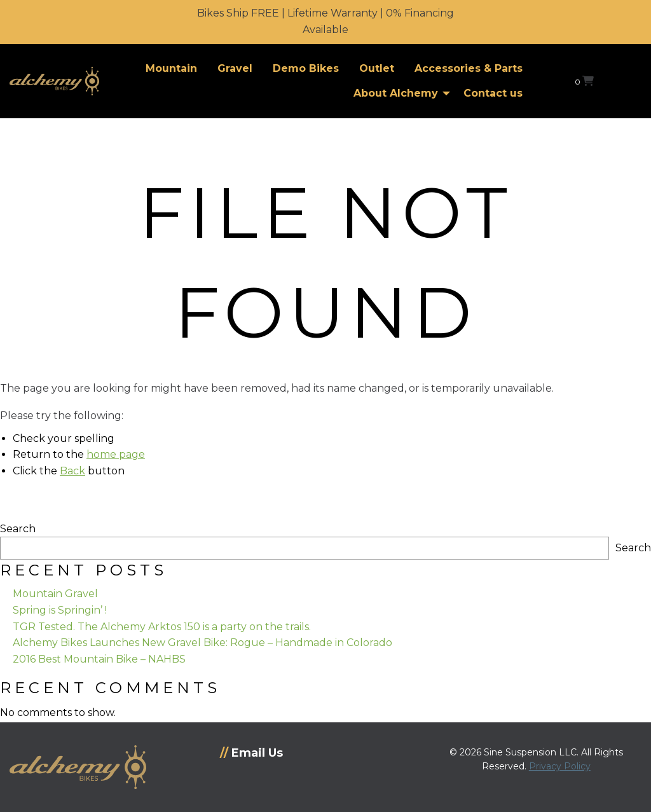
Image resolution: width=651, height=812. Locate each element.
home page (116, 454)
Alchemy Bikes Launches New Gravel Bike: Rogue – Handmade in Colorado (202, 643)
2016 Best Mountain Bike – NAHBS (99, 659)
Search (18, 529)
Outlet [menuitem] (377, 68)
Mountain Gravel (55, 594)
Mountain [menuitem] (171, 68)
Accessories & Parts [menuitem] (469, 68)
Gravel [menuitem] (235, 68)
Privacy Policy (560, 766)
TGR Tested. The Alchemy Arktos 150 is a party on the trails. (162, 627)
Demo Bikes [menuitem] (306, 68)
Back (72, 471)
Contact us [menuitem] (493, 93)
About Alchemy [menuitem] (396, 93)
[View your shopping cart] (584, 81)
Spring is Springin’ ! (60, 610)
